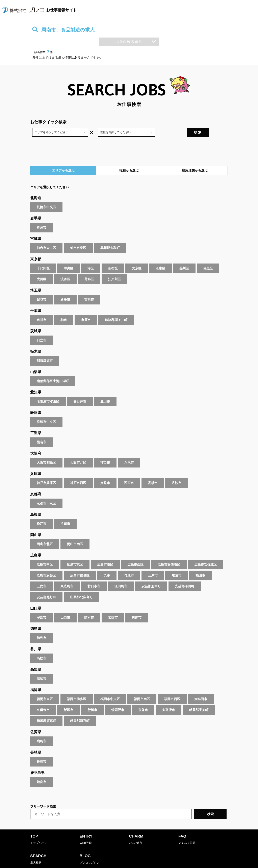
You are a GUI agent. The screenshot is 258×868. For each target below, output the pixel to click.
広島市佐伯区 (80, 565)
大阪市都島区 (46, 452)
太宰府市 (169, 699)
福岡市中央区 (110, 689)
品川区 (184, 258)
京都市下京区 (46, 493)
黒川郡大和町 (110, 237)
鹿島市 (42, 731)
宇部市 (42, 607)
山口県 (36, 598)
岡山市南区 (75, 534)
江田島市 (121, 576)
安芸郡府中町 (151, 576)
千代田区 (43, 258)
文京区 (137, 258)
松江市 (42, 513)
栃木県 (36, 341)
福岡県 (36, 679)
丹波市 (177, 472)
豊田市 (105, 391)
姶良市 (42, 771)
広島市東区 (75, 554)
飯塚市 (69, 699)
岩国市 (113, 607)
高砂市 (153, 472)
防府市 (89, 607)
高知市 (42, 668)
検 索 (216, 122)
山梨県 (36, 361)
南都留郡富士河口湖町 (53, 371)
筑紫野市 (118, 699)
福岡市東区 (45, 689)
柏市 (64, 309)
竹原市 (129, 565)
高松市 (42, 648)
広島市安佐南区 (169, 554)
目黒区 (208, 258)
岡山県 (36, 524)
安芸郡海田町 (185, 576)
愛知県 (36, 382)
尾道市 (177, 565)
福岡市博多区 (77, 689)
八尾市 (129, 452)
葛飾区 (89, 269)
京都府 (36, 484)
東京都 (36, 249)
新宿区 (113, 258)
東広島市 (67, 576)
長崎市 (42, 751)
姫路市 (105, 472)
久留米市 (43, 699)
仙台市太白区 (46, 237)
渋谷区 (65, 269)
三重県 (36, 422)
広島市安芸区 (46, 565)
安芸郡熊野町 (46, 587)
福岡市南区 (142, 689)
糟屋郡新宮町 (80, 710)
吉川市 (89, 289)
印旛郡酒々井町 (116, 309)
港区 (91, 258)
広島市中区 (45, 554)
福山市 (200, 565)
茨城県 (36, 321)
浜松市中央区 (46, 411)
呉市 (107, 565)
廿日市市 (94, 576)
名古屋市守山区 (48, 391)
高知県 (36, 659)
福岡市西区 (172, 689)
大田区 (42, 269)
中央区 (69, 258)
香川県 (36, 639)
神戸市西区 (78, 472)
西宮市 (129, 472)
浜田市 (65, 513)
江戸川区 (114, 269)
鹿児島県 (37, 762)
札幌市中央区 (46, 197)
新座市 (65, 289)
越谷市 (42, 289)
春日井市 (80, 391)
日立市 (42, 330)
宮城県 (36, 228)
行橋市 (92, 699)
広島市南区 (105, 554)
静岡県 (36, 402)
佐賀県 (36, 722)
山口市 (65, 607)
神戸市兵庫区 (46, 472)
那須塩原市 (45, 350)
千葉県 (36, 300)
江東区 (160, 258)
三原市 (153, 565)
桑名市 (42, 432)
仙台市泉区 (78, 237)
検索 (210, 804)
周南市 (137, 607)
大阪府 (36, 443)
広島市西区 (135, 554)
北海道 (36, 187)
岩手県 (36, 208)
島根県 (36, 504)
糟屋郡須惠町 (46, 710)
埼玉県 (36, 280)
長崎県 (36, 742)
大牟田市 (201, 689)
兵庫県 (36, 463)
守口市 (105, 452)
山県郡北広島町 (81, 587)
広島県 (36, 545)
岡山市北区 (45, 534)
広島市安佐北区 (206, 554)
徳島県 (36, 618)
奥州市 (42, 217)
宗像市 (143, 699)
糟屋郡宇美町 (199, 699)
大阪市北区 (78, 452)
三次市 (42, 576)
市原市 (86, 309)
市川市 (42, 309)
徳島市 (42, 627)
